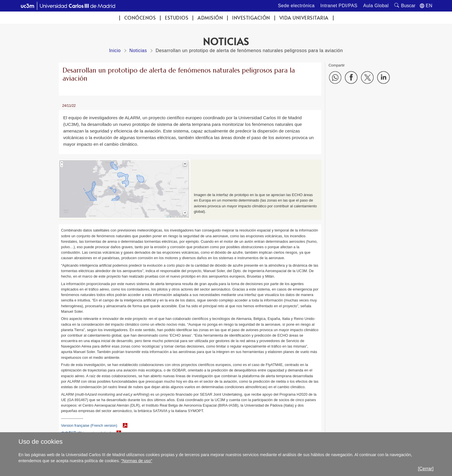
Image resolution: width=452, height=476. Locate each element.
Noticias (138, 51)
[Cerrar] (426, 469)
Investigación (251, 18)
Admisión (210, 18)
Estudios (177, 18)
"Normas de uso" (137, 461)
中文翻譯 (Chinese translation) (86, 433)
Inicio (115, 51)
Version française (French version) (89, 425)
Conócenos (140, 18)
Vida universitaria (304, 18)
